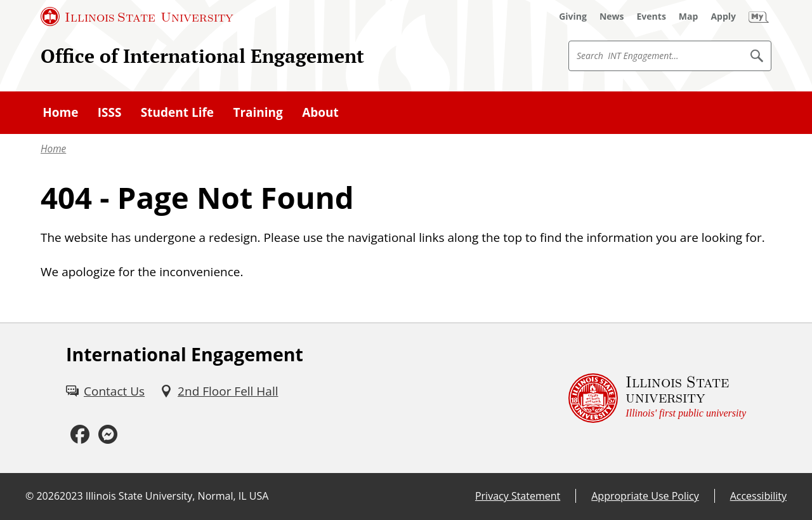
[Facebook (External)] (80, 434)
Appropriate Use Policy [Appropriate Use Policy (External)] (645, 496)
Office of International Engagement (202, 56)
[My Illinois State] (759, 17)
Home (53, 149)
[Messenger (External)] (108, 434)
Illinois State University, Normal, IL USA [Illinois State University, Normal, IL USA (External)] (177, 496)
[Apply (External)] (723, 17)
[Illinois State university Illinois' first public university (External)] (657, 398)
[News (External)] (612, 17)
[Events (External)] (652, 17)
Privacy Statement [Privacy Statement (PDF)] (518, 496)
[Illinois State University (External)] (137, 17)
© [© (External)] (29, 496)
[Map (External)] (689, 17)
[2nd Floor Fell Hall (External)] (219, 391)
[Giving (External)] (573, 17)
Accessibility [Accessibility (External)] (758, 496)
